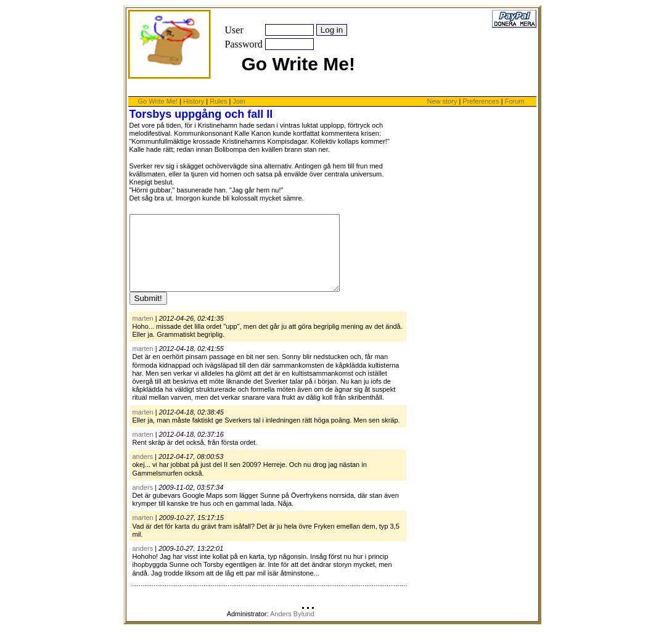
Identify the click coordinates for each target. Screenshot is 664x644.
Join (239, 101)
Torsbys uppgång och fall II (201, 114)
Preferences (482, 101)
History (194, 101)
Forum (515, 101)
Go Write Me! (158, 101)
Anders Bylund (292, 629)
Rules (218, 101)
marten (143, 333)
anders (143, 471)
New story (442, 101)
